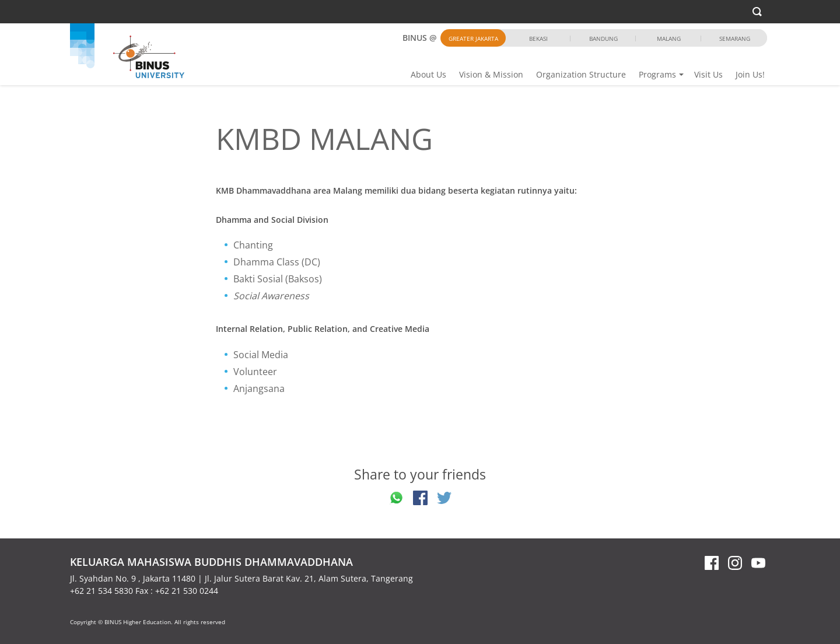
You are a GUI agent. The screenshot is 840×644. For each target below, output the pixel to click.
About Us (428, 74)
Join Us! (750, 74)
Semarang (735, 38)
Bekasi (538, 38)
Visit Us (708, 74)
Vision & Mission (491, 74)
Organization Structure (581, 74)
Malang (669, 38)
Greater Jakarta (473, 38)
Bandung (603, 38)
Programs (657, 74)
